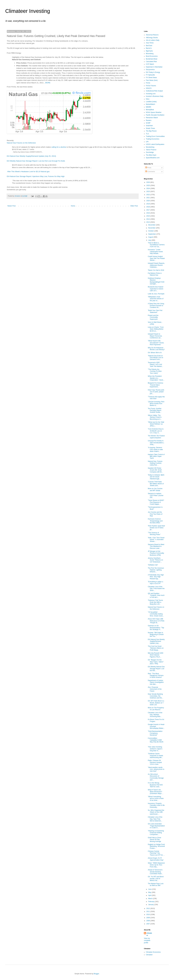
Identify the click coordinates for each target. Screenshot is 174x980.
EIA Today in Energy (153, 72)
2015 (148, 216)
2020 (148, 201)
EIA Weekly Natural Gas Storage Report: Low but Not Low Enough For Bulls (36, 161)
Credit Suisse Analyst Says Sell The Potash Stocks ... (156, 258)
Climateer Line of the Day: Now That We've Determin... (155, 819)
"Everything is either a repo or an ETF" (155, 583)
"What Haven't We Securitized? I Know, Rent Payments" (156, 343)
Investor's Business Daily (155, 96)
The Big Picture (151, 131)
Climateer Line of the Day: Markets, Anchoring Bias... (155, 715)
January (151, 905)
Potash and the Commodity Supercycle (153, 317)
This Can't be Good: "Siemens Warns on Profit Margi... (156, 648)
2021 (148, 198)
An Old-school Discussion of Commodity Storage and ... (156, 777)
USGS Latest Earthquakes (155, 144)
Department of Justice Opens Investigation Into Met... (156, 682)
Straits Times (150, 128)
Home (73, 206)
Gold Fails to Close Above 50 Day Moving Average (154, 840)
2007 (148, 924)
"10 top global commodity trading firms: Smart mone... (156, 614)
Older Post (134, 206)
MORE (48, 83)
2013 (148, 222)
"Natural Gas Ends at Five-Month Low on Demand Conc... (155, 358)
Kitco (148, 99)
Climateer (149, 955)
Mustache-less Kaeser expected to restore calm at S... (156, 289)
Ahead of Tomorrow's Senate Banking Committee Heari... (155, 872)
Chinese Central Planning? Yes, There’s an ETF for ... (156, 853)
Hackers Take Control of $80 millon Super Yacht (156, 456)
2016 (148, 213)
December (152, 225)
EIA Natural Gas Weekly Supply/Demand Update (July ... (156, 641)
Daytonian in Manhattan (154, 67)
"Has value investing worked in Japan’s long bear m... (155, 749)
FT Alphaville (150, 75)
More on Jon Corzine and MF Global (155, 489)
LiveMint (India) (151, 102)
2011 (148, 911)
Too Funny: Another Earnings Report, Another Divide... (155, 410)
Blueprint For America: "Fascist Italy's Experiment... (156, 385)
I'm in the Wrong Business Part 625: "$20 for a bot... (155, 785)
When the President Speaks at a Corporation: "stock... (156, 378)
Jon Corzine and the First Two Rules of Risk (155, 514)
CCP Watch (150, 64)
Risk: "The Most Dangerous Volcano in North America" (156, 676)
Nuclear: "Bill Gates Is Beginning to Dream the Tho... (156, 635)
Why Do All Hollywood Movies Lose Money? (156, 349)
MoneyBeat (150, 110)
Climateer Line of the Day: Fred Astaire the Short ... (156, 589)
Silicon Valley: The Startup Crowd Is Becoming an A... (155, 417)
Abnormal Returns (152, 35)
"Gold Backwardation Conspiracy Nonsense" (155, 733)
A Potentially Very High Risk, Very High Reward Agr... (156, 577)
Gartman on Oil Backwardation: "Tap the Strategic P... (156, 628)
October (151, 231)
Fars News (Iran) (152, 80)
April (150, 895)
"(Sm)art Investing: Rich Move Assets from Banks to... (156, 404)
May (150, 892)
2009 (148, 918)
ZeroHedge (150, 152)
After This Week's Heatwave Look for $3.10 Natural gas (28, 172)
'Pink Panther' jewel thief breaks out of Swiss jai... (156, 528)
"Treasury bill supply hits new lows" (156, 398)
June (150, 889)
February (152, 902)
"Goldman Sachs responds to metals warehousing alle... (155, 756)
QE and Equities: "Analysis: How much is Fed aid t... (156, 595)
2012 (148, 908)
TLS (147, 134)
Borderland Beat (152, 59)
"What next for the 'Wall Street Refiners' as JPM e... (156, 424)
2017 (148, 210)
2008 (148, 921)
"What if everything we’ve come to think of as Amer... (156, 799)
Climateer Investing (28, 11)
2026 (148, 182)
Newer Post (12, 206)
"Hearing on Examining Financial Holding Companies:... (156, 833)
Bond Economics (152, 56)
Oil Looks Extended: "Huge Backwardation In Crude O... (156, 826)
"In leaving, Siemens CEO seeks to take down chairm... (155, 449)
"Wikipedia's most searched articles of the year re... (156, 299)
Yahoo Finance (151, 150)
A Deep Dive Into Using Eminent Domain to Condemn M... (156, 306)
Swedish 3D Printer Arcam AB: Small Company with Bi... (155, 470)
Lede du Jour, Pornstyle (156, 294)
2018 (148, 207)
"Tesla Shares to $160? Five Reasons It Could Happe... (156, 502)
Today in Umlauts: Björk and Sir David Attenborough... (156, 477)
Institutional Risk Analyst (154, 91)
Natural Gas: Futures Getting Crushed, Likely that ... (155, 463)
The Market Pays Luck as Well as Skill (156, 885)
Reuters (149, 120)
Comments (150, 172)
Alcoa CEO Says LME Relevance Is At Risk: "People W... (156, 621)
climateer (149, 934)
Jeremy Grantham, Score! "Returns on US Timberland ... (155, 560)
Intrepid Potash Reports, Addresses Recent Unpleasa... (156, 265)
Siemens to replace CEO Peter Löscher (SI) (156, 495)
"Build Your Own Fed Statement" (155, 311)
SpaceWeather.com (153, 158)
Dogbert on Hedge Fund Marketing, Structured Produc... (156, 846)
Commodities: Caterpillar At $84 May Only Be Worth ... (156, 741)
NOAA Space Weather (154, 112)
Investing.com (151, 94)
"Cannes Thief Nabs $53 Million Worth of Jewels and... (156, 484)
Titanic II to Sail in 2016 (156, 270)
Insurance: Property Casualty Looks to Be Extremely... (156, 805)
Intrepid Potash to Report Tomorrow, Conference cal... (155, 336)
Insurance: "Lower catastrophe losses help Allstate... (155, 252)
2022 (148, 195)
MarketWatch (150, 104)
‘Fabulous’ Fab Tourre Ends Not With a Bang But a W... (155, 602)
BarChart (149, 46)
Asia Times (150, 43)
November (152, 228)
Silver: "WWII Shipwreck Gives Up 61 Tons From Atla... (156, 865)
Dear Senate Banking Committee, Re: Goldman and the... (155, 696)
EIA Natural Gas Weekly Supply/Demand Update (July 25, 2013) (31, 156)
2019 (148, 204)
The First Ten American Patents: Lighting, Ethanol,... (156, 570)
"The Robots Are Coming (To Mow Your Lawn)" (155, 371)
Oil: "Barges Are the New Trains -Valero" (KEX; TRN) (156, 662)
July (150, 240)
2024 (148, 188)
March (151, 899)
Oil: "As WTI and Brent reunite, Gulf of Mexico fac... (156, 879)
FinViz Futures (151, 86)
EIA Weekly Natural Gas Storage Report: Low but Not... (156, 669)
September (152, 234)
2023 (148, 191)
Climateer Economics (153, 952)
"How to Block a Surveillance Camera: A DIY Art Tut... (156, 245)
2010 (148, 915)
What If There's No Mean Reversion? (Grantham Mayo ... (156, 792)
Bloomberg (150, 54)
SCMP (148, 123)
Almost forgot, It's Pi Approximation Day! (156, 859)
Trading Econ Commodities (155, 136)
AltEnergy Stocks (152, 38)
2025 (148, 185)
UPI (147, 142)
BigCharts (149, 51)
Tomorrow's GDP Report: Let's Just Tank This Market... (155, 364)
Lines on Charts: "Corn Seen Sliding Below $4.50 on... (156, 329)
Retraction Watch (152, 118)
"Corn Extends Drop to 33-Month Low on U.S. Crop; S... (156, 431)
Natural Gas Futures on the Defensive (21, 143)
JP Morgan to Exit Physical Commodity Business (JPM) (156, 553)
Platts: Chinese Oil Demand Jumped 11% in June (155, 762)
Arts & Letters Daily (153, 40)
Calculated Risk (151, 62)
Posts (148, 168)
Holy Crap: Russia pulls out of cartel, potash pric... (156, 392)
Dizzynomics (150, 70)
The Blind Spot (151, 155)
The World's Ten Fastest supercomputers (156, 437)
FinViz (148, 83)
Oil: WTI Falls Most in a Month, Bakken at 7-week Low (156, 703)
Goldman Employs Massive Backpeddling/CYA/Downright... (156, 281)
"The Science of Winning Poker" (154, 534)
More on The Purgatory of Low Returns (156, 709)
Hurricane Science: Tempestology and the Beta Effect (155, 521)
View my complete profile (147, 941)
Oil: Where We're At (155, 353)
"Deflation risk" (153, 565)
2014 (148, 219)
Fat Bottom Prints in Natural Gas (155, 274)
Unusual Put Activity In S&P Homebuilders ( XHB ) (156, 443)
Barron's (149, 48)
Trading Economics (153, 139)
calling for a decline (59, 147)
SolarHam (149, 126)
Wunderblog (150, 147)
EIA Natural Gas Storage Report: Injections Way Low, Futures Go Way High (36, 176)
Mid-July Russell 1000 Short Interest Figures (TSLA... (155, 655)
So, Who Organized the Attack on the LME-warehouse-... (156, 812)
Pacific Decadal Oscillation (155, 115)
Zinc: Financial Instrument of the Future (155, 689)
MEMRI (148, 107)
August (151, 237)
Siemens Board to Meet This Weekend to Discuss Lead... (156, 546)
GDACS (149, 88)
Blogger (96, 974)
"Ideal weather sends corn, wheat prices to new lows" (156, 769)
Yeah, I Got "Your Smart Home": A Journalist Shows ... (156, 540)
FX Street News (151, 78)
